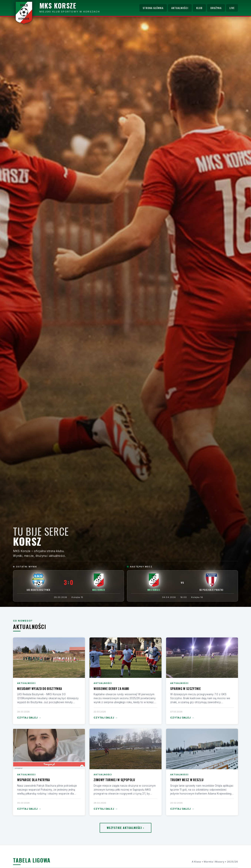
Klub (199, 8)
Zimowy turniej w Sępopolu (114, 780)
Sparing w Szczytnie (186, 689)
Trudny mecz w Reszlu (187, 780)
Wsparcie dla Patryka (34, 780)
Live (232, 8)
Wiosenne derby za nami (111, 689)
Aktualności (180, 8)
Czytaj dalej (29, 718)
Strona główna (153, 8)
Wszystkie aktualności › (126, 828)
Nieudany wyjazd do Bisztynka (40, 689)
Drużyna (216, 8)
